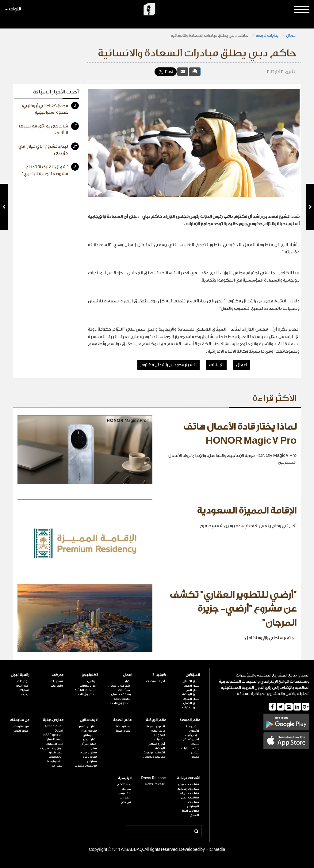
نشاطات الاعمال (189, 784)
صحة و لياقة (123, 726)
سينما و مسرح (88, 752)
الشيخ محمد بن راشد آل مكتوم (168, 365)
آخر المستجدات (155, 681)
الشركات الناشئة (86, 690)
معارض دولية (53, 720)
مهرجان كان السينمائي (89, 733)
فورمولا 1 (160, 735)
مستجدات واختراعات (56, 683)
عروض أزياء (192, 735)
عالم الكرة (158, 731)
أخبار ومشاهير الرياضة (157, 746)
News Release (155, 784)
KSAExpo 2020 (53, 735)
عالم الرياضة (156, 720)
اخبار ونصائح (191, 739)
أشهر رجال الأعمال (119, 686)
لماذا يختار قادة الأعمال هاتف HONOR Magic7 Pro (240, 434)
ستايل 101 (193, 752)
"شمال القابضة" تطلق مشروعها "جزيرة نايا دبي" (50, 170)
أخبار (128, 681)
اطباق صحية (123, 731)
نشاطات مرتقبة (188, 778)
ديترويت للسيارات (51, 748)
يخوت (25, 694)
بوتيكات (23, 681)
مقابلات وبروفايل (154, 757)
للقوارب (57, 766)
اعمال (291, 35)
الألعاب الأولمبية (154, 752)
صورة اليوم (21, 731)
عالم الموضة (190, 720)
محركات (57, 675)
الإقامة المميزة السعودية (247, 511)
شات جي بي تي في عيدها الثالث (49, 129)
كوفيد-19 (159, 675)
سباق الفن (192, 690)
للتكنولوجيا (55, 761)
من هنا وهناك (19, 720)
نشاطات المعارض (193, 804)
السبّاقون (193, 675)
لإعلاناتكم (124, 784)
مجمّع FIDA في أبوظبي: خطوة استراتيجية (50, 108)
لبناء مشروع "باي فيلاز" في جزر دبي (49, 149)
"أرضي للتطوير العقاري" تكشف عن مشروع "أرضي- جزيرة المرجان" (233, 609)
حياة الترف (22, 686)
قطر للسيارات (54, 744)
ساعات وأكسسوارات (190, 746)
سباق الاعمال (191, 681)
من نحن (126, 802)
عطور (195, 757)
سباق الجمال (191, 703)
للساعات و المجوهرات (56, 755)
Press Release (153, 778)
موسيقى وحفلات (86, 766)
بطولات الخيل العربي (190, 813)
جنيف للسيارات (53, 739)
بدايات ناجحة (267, 35)
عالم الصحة (122, 720)
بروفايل (92, 681)
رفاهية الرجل (20, 675)
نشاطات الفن (190, 798)
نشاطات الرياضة (188, 793)
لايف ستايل (89, 720)
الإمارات (216, 365)
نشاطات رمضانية (188, 789)
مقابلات (23, 690)
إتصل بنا (125, 798)
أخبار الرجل (90, 739)
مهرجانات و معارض (90, 759)
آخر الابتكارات (88, 686)
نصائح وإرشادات (120, 703)
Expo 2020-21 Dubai (54, 729)
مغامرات (160, 739)
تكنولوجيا (90, 675)
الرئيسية (125, 778)
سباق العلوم (191, 699)
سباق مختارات (191, 707)
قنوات (13, 9)
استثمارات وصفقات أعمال (121, 692)
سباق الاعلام (191, 686)
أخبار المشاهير (88, 726)
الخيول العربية (156, 726)
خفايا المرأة (89, 744)
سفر (94, 748)
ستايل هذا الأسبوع (193, 729)
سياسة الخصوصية (124, 791)
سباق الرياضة (191, 694)
